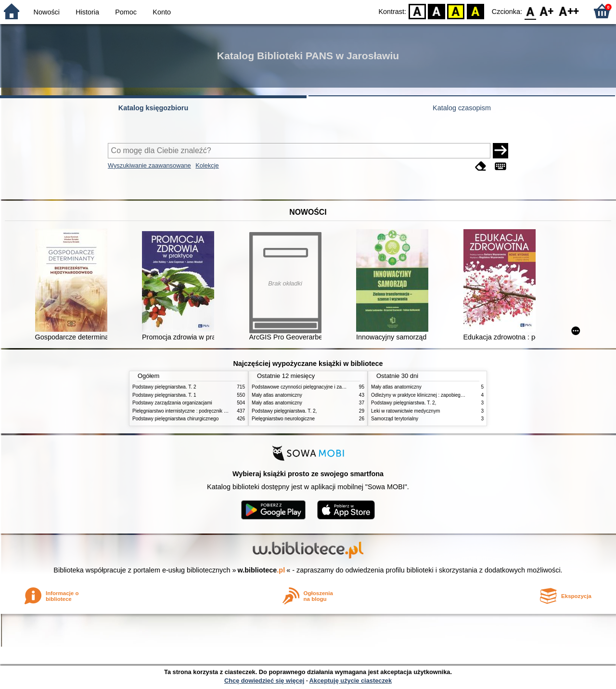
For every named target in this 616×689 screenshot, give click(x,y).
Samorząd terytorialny (395, 419)
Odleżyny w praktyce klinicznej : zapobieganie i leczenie (431, 395)
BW (436, 11)
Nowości (47, 12)
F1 (547, 11)
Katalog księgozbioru (154, 108)
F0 (530, 11)
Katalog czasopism (462, 108)
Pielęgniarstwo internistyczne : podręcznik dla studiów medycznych (204, 411)
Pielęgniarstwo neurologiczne (283, 419)
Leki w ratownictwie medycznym (405, 411)
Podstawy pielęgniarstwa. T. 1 (164, 395)
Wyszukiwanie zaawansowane (149, 165)
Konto (162, 12)
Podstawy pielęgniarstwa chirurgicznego (175, 419)
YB (456, 11)
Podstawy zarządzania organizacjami (172, 403)
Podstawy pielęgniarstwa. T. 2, (284, 411)
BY (475, 11)
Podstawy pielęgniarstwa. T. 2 (164, 387)
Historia (87, 12)
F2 (569, 11)
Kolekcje (207, 165)
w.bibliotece (262, 570)
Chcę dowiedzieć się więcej (264, 681)
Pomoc (126, 12)
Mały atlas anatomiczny (277, 395)
